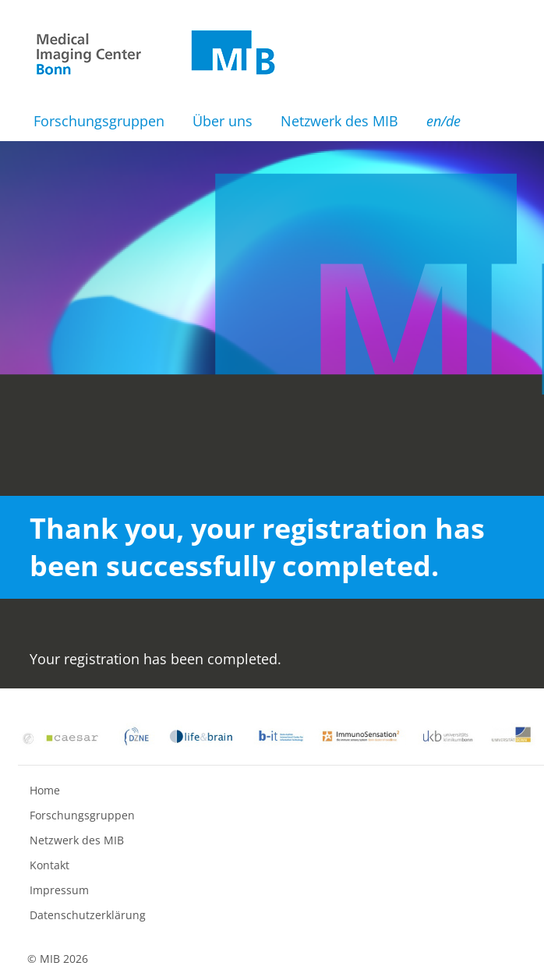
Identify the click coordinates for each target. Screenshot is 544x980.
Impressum (59, 890)
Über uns (223, 121)
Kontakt (49, 865)
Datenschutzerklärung (88, 915)
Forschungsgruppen (99, 121)
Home (45, 790)
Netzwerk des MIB (339, 121)
